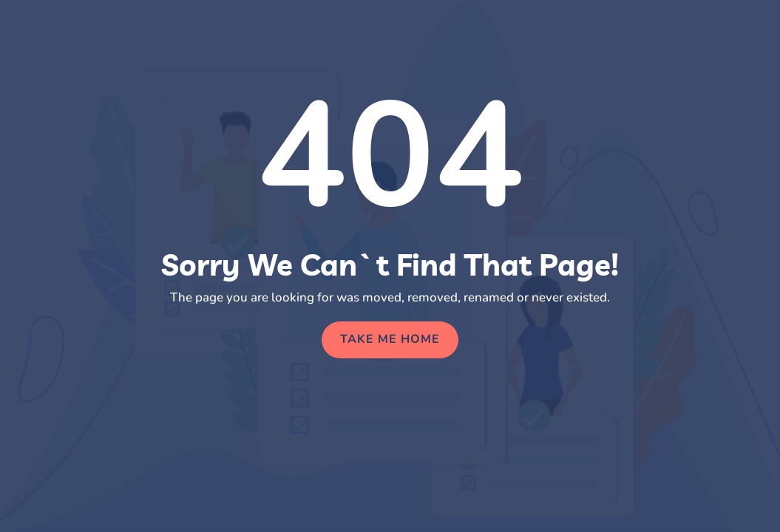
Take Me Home (390, 339)
